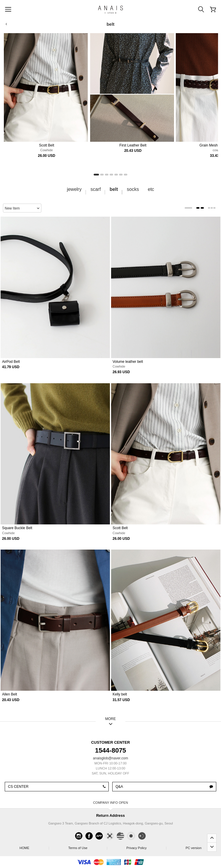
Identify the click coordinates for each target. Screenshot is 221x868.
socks (133, 189)
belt (114, 189)
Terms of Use (88, 846)
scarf (96, 189)
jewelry (74, 189)
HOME (34, 846)
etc (151, 189)
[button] (96, 175)
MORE (110, 719)
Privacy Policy (146, 846)
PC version (194, 848)
